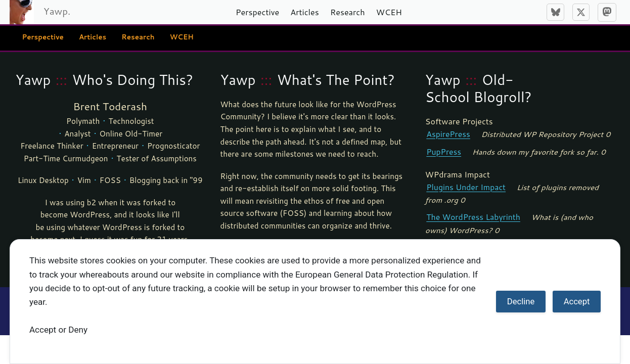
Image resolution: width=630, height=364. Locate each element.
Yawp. (57, 11)
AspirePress (447, 134)
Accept (577, 302)
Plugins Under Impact (464, 186)
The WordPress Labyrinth (471, 215)
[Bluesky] (555, 12)
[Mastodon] (607, 12)
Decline (521, 302)
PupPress (443, 151)
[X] (581, 12)
